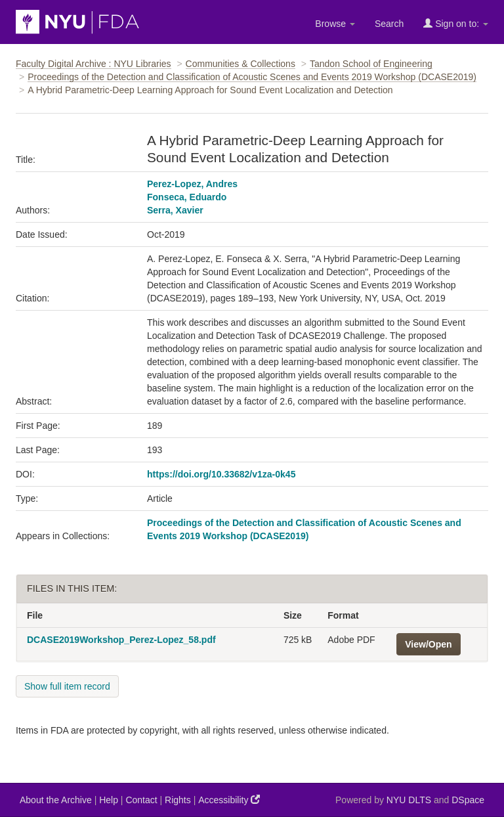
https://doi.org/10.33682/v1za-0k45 (221, 474)
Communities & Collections (241, 64)
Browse (335, 24)
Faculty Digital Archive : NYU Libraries (94, 64)
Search (389, 24)
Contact (141, 800)
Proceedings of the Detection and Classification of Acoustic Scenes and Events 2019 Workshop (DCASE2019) (252, 77)
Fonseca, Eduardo (187, 197)
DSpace (468, 800)
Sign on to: (456, 23)
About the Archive (56, 800)
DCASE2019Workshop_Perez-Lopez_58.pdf (121, 640)
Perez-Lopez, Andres (192, 184)
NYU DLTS (409, 800)
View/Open (428, 644)
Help (109, 800)
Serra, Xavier (175, 210)
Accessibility (229, 800)
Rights (178, 800)
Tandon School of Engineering (371, 64)
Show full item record (67, 686)
